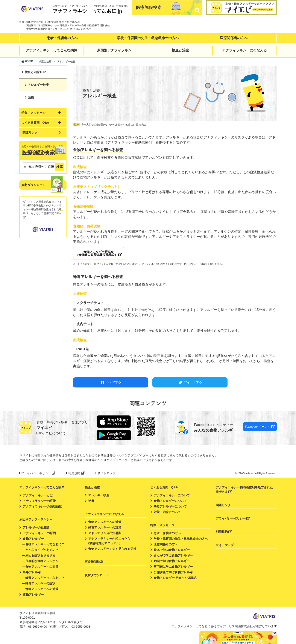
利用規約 (75, 473)
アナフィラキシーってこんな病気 (52, 50)
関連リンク (30, 132)
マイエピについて (51, 433)
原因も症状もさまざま (40, 555)
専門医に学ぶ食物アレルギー (173, 567)
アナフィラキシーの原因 (39, 533)
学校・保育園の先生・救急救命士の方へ (148, 38)
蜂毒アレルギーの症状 (40, 583)
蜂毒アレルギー (33, 572)
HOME (27, 61)
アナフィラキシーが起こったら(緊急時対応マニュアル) (109, 541)
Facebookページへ (260, 427)
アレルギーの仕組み (36, 527)
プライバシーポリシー (37, 473)
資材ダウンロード (33, 185)
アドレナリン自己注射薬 (105, 533)
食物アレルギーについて (170, 501)
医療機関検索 (94, 562)
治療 (31, 97)
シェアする (110, 382)
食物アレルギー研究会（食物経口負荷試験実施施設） (99, 253)
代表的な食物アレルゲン (42, 561)
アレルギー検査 (38, 85)
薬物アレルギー (33, 595)
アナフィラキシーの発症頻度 (42, 506)
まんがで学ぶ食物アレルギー (173, 555)
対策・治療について (167, 512)
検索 (60, 167)
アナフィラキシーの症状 (39, 501)
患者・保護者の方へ (62, 38)
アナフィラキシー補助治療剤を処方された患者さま (244, 490)
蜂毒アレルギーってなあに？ (45, 578)
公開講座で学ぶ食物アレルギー (175, 572)
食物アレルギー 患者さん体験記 (175, 578)
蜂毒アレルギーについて (170, 506)
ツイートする (190, 382)
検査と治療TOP (35, 72)
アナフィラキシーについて (172, 495)
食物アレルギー (33, 539)
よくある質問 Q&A (164, 487)
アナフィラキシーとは (38, 495)
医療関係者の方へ (234, 38)
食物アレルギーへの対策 (42, 567)
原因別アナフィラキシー (116, 50)
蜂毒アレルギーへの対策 (42, 589)
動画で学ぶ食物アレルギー (172, 561)
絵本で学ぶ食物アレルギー (172, 550)
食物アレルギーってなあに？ (45, 544)
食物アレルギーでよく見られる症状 (112, 549)
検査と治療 (180, 50)
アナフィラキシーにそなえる (244, 50)
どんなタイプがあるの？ (42, 550)
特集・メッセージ (162, 525)
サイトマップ (105, 473)
